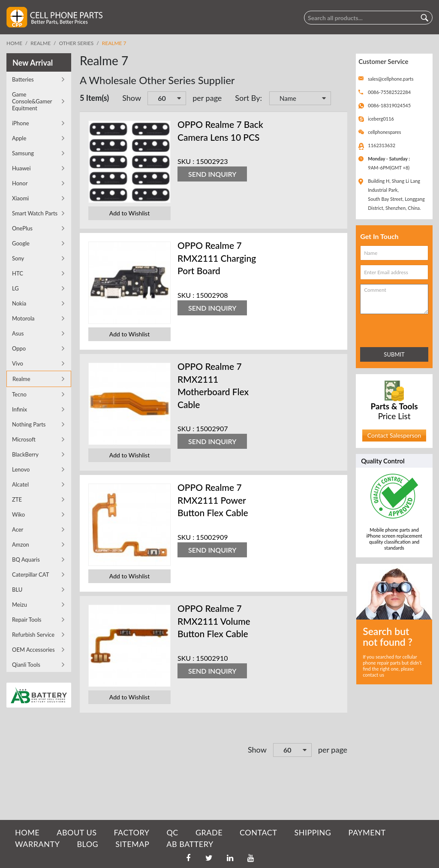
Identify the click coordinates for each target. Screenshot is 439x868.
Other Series (77, 43)
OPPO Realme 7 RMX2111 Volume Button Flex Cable (214, 621)
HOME (27, 832)
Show (132, 98)
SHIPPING (313, 832)
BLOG (87, 844)
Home (14, 43)
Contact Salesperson (394, 435)
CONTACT (258, 832)
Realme (41, 43)
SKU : (186, 161)
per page (207, 98)
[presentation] (398, 329)
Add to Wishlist (129, 213)
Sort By (247, 98)
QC (172, 832)
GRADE (209, 832)
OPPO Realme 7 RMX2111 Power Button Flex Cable (213, 500)
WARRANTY (37, 844)
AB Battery (190, 844)
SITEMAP (132, 844)
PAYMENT (367, 832)
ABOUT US (77, 832)
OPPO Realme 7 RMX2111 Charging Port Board (217, 258)
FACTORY (131, 832)
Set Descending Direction (339, 99)
